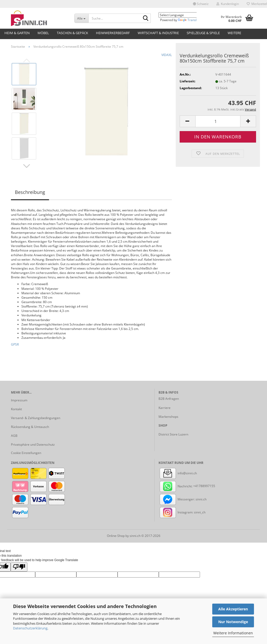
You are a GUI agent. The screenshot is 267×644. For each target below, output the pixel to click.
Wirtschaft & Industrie (158, 33)
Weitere (234, 33)
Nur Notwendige (233, 622)
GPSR (15, 344)
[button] (201, 4)
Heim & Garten (17, 33)
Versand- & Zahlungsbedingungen (36, 418)
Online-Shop (116, 536)
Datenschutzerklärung (30, 628)
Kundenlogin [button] (228, 4)
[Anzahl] (218, 121)
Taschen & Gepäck (72, 33)
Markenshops (168, 417)
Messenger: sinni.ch (183, 499)
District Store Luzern (173, 434)
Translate (190, 20)
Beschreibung (30, 192)
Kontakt (16, 409)
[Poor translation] (19, 567)
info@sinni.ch (178, 473)
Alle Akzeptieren (233, 609)
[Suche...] (81, 18)
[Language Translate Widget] (181, 15)
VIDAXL (167, 55)
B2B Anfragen (169, 399)
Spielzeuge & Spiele (203, 33)
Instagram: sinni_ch (182, 512)
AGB (14, 436)
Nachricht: (176, 486)
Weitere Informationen (233, 633)
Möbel (43, 33)
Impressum (19, 400)
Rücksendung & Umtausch (30, 427)
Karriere (165, 408)
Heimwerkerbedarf (113, 33)
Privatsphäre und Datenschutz (33, 444)
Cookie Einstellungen (26, 453)
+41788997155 (204, 486)
